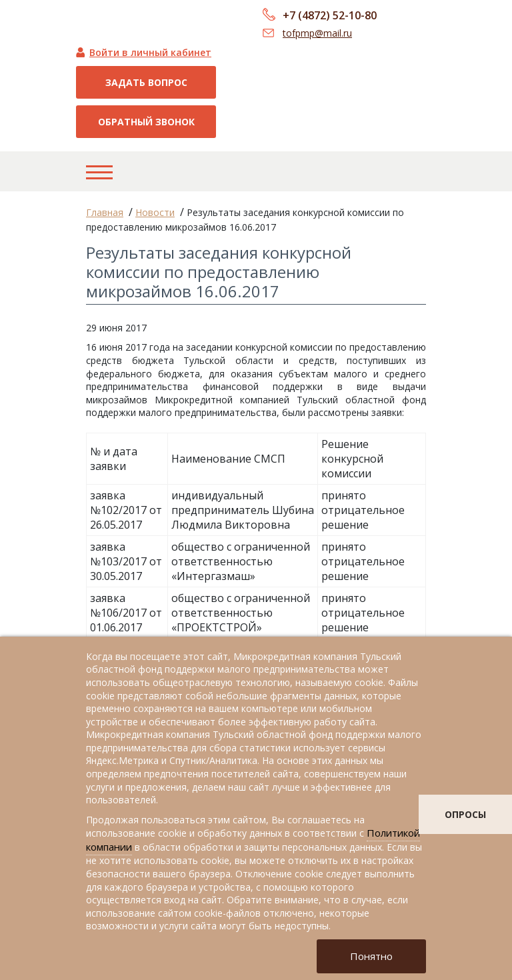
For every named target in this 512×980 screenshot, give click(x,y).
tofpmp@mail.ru (317, 33)
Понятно (371, 956)
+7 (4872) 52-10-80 (330, 15)
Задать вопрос (146, 82)
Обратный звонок (146, 122)
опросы (465, 814)
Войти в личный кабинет (150, 52)
